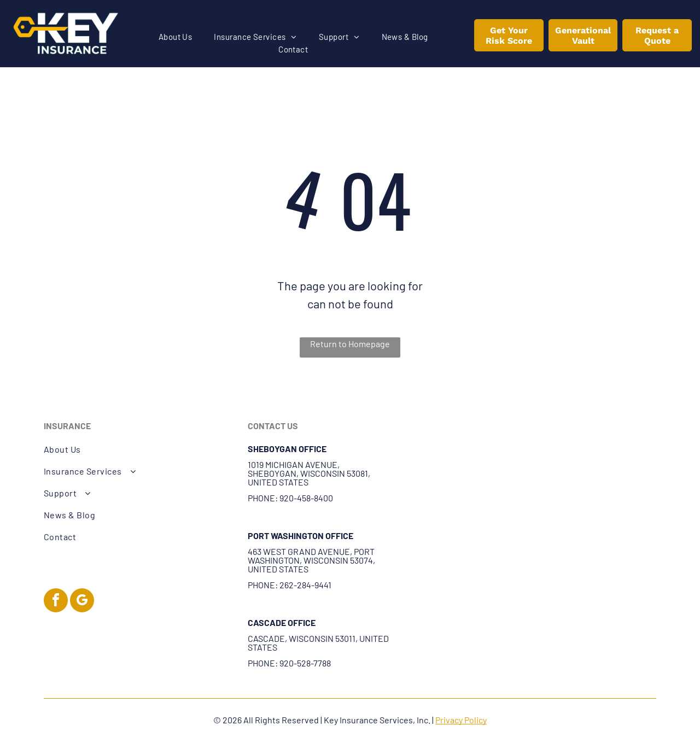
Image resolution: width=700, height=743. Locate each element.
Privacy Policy (461, 720)
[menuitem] (176, 37)
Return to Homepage (350, 344)
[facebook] (56, 602)
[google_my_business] (82, 602)
